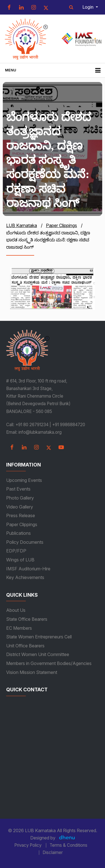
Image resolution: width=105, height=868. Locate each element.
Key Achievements (25, 577)
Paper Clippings (22, 524)
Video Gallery (20, 507)
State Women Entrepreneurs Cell (39, 637)
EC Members (19, 628)
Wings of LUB (20, 560)
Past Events (18, 489)
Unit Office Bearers (25, 646)
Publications (18, 533)
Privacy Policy (28, 845)
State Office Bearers (27, 619)
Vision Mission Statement (32, 672)
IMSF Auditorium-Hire (28, 569)
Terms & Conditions (68, 845)
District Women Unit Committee (38, 654)
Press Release (21, 515)
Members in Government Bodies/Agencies (49, 663)
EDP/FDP (16, 551)
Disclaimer (53, 853)
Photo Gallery (20, 498)
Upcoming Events (24, 480)
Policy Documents (25, 542)
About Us (16, 610)
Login (89, 7)
